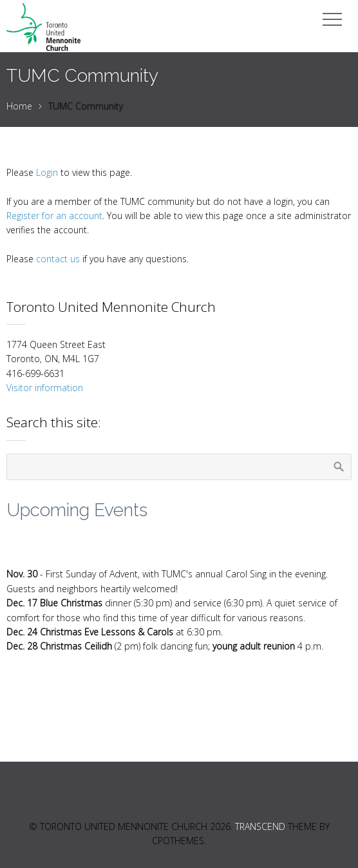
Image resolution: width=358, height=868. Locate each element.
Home (19, 106)
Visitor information (45, 388)
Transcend (260, 826)
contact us (58, 259)
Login (47, 172)
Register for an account (54, 216)
